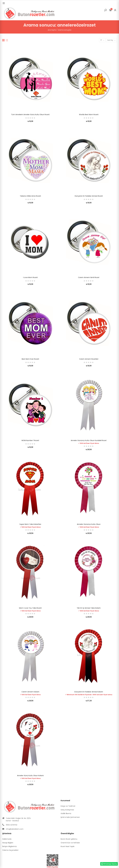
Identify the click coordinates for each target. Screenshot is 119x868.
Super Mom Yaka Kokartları (30, 524)
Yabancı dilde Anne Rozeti (30, 196)
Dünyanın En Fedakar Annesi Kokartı (89, 692)
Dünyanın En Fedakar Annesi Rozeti (89, 196)
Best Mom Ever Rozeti (30, 359)
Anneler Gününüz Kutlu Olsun (89, 524)
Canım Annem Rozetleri (89, 359)
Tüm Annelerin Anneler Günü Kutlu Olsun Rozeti (30, 115)
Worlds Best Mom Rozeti (89, 115)
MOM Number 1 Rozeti (30, 440)
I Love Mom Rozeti (30, 277)
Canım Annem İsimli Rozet (89, 277)
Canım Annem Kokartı (30, 692)
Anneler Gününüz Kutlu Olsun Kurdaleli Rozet (89, 440)
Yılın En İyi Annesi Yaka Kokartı (89, 608)
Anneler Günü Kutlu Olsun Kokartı (30, 776)
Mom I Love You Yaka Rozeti (30, 608)
